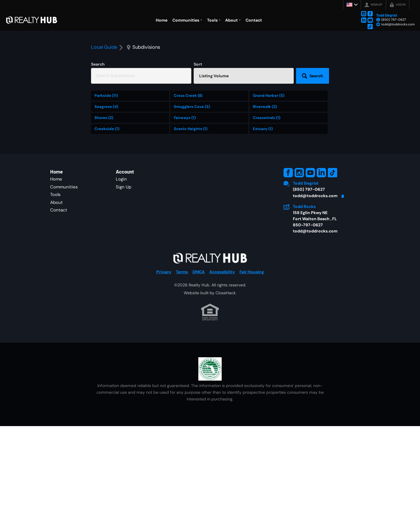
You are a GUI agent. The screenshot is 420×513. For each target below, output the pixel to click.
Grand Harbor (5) (269, 131)
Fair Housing (252, 307)
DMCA (199, 307)
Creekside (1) (107, 165)
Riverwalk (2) (265, 142)
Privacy (164, 307)
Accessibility (222, 307)
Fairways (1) (185, 154)
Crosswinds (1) (267, 154)
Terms (182, 307)
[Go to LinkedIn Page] (364, 20)
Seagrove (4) (106, 142)
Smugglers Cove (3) (192, 142)
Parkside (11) (106, 131)
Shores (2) (104, 154)
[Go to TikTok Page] (370, 27)
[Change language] (352, 5)
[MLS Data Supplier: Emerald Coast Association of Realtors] (210, 405)
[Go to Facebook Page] (370, 14)
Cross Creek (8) (188, 131)
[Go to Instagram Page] (364, 14)
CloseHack (226, 328)
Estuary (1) (263, 165)
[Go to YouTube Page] (370, 20)
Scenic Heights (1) (191, 165)
